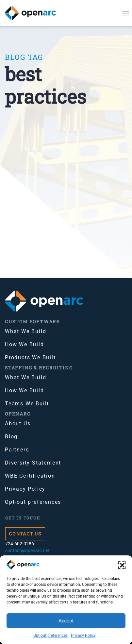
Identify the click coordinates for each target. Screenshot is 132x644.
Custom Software (32, 322)
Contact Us (25, 534)
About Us (18, 424)
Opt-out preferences (50, 636)
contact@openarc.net (27, 551)
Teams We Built (27, 404)
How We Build (25, 344)
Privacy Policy (83, 636)
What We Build (25, 331)
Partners (17, 450)
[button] (122, 565)
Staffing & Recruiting (39, 368)
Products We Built (30, 357)
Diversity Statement (33, 463)
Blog (11, 437)
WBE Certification (30, 476)
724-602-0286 (20, 544)
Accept (66, 621)
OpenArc (18, 414)
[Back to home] (34, 13)
